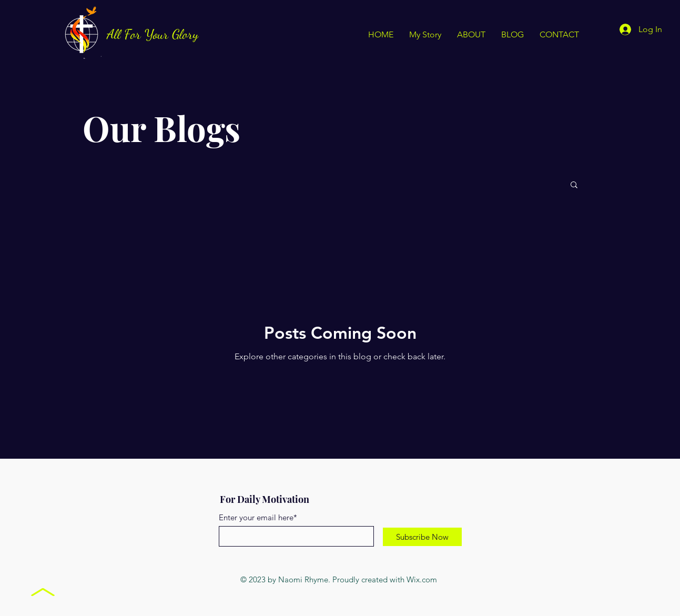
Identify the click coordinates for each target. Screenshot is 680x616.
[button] (574, 185)
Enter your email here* (258, 517)
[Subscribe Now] (422, 537)
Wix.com (422, 579)
